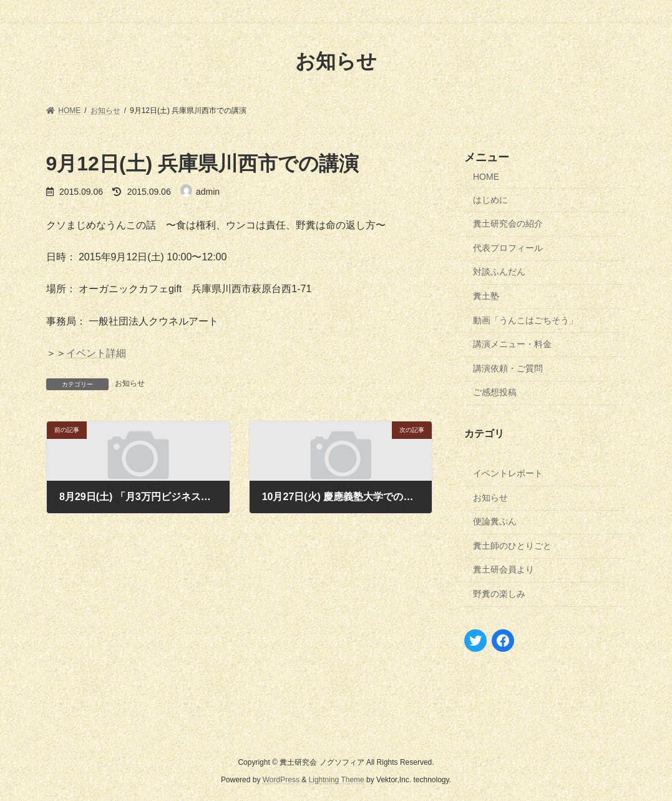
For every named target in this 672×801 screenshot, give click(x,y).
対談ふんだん (499, 272)
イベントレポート (508, 473)
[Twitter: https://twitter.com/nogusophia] (475, 640)
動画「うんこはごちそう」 (525, 320)
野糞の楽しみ (499, 594)
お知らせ (130, 383)
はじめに (490, 199)
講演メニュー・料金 (512, 344)
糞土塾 (486, 296)
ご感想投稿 (495, 392)
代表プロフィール (508, 247)
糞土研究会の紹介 (508, 224)
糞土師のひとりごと (512, 545)
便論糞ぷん (495, 521)
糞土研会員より (504, 569)
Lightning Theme (337, 780)
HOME (486, 177)
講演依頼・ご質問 (508, 368)
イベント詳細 (96, 353)
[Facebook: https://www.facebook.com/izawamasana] (503, 640)
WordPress (281, 780)
